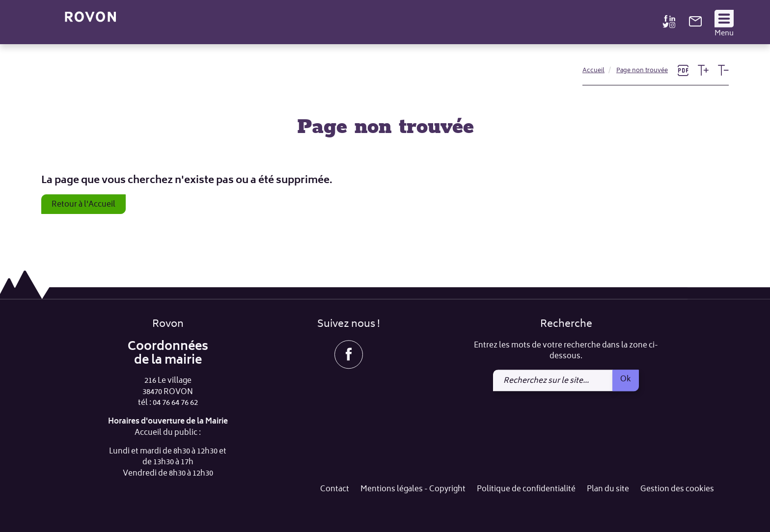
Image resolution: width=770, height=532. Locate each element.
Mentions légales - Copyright (413, 490)
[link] (695, 25)
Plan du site (608, 490)
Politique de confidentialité (526, 490)
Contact (335, 490)
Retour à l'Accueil (83, 205)
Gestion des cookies (677, 490)
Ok (626, 379)
